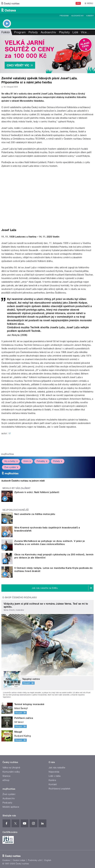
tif (10, 433)
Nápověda (54, 772)
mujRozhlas (8, 454)
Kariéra (52, 780)
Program (64, 16)
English (48, 860)
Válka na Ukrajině (11, 768)
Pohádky (42, 461)
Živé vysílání (11, 467)
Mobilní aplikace (11, 807)
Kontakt (53, 784)
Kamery (90, 16)
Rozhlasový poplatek (59, 789)
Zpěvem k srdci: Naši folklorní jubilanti (37, 492)
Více (85, 32)
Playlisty (64, 32)
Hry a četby (11, 461)
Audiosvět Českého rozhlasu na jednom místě (23, 481)
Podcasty (7, 803)
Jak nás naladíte (57, 768)
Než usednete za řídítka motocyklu (35, 514)
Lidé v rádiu (55, 776)
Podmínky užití (35, 860)
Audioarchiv (77, 16)
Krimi (27, 461)
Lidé (75, 32)
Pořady (33, 32)
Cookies (6, 860)
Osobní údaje (19, 860)
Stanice (6, 776)
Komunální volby (11, 772)
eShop (6, 780)
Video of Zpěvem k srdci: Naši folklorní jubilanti (47, 196)
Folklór (6, 32)
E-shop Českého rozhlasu (20, 597)
